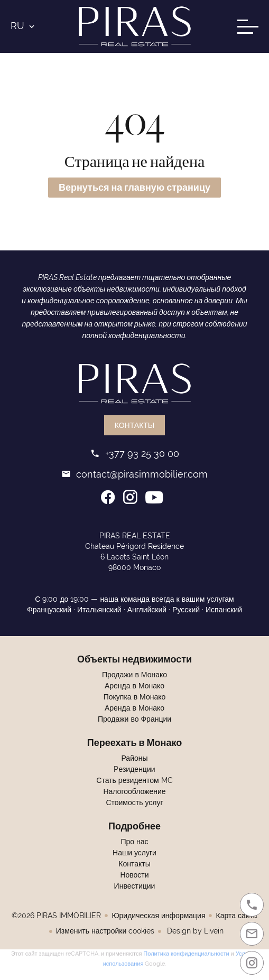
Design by (194, 931)
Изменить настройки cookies (105, 931)
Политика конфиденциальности (186, 953)
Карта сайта (236, 916)
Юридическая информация (158, 916)
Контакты (135, 425)
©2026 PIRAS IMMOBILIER (56, 916)
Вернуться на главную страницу (134, 187)
